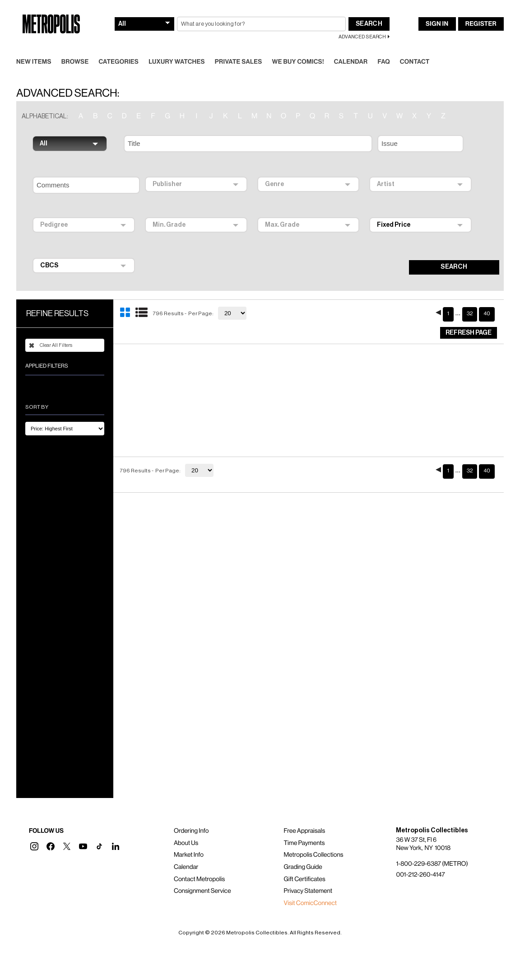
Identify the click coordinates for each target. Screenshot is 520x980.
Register (481, 24)
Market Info (189, 855)
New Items (34, 62)
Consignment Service (202, 891)
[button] (34, 846)
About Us (186, 843)
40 (487, 314)
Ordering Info (191, 831)
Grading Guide (303, 867)
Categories (118, 62)
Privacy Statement (308, 891)
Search (369, 24)
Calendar (351, 62)
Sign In (437, 24)
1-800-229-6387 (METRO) (432, 864)
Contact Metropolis (199, 879)
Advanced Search (362, 37)
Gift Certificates (305, 879)
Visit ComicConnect (310, 903)
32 (470, 314)
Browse (75, 62)
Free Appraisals (305, 831)
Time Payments (304, 843)
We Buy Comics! (298, 62)
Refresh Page (469, 333)
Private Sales (239, 62)
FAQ (383, 62)
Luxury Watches (177, 62)
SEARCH (454, 267)
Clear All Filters (51, 345)
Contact (415, 62)
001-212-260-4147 (420, 875)
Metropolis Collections (314, 855)
